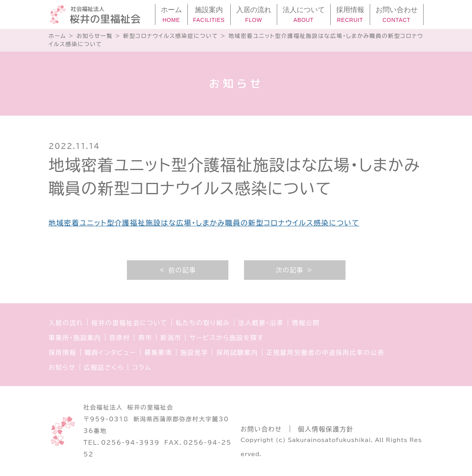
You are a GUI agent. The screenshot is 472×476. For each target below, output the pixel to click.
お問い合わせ (261, 429)
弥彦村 (120, 338)
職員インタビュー (110, 353)
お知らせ (62, 367)
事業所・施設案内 (75, 338)
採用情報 (63, 353)
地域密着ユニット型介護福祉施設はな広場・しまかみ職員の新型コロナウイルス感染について (204, 223)
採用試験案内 (237, 353)
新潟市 (171, 338)
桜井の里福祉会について (129, 323)
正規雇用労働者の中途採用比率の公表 (325, 353)
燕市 (145, 338)
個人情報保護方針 (326, 429)
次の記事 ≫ (294, 270)
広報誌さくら (104, 367)
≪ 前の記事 (177, 270)
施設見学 (194, 353)
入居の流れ (66, 323)
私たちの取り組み (203, 323)
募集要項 (158, 353)
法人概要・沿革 (261, 323)
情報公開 (306, 323)
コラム (142, 367)
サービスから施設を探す (226, 338)
